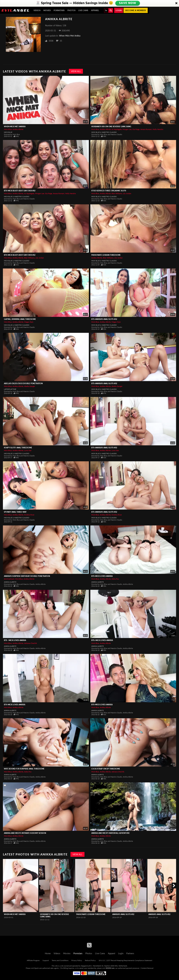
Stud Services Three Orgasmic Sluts (109, 191)
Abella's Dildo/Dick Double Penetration (23, 383)
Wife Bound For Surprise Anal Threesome (24, 769)
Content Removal (147, 968)
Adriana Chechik (31, 643)
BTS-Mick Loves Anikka (102, 576)
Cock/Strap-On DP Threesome (106, 769)
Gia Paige (136, 129)
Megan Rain (29, 322)
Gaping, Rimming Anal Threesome (20, 319)
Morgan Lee (127, 129)
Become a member (136, 10)
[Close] (176, 3)
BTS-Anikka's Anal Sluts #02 (104, 319)
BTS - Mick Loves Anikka (15, 640)
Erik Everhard (9, 579)
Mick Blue (8, 129)
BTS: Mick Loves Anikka (102, 640)
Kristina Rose (29, 515)
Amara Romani (146, 129)
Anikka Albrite (18, 129)
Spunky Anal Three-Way (15, 512)
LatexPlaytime (10, 389)
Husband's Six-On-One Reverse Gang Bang (111, 127)
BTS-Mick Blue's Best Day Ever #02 (20, 191)
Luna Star (28, 450)
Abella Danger (30, 386)
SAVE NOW (127, 3)
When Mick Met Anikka (70, 36)
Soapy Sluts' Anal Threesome (18, 448)
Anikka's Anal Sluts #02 (123, 914)
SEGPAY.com (110, 968)
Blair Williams (117, 193)
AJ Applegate (117, 129)
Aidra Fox (115, 579)
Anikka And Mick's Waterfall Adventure (110, 833)
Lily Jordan (127, 193)
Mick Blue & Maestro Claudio (104, 132)
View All (76, 71)
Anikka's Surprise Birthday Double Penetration (27, 576)
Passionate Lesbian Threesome (106, 255)
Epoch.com (38, 968)
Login (119, 10)
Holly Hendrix (158, 129)
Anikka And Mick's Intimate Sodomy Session (25, 833)
